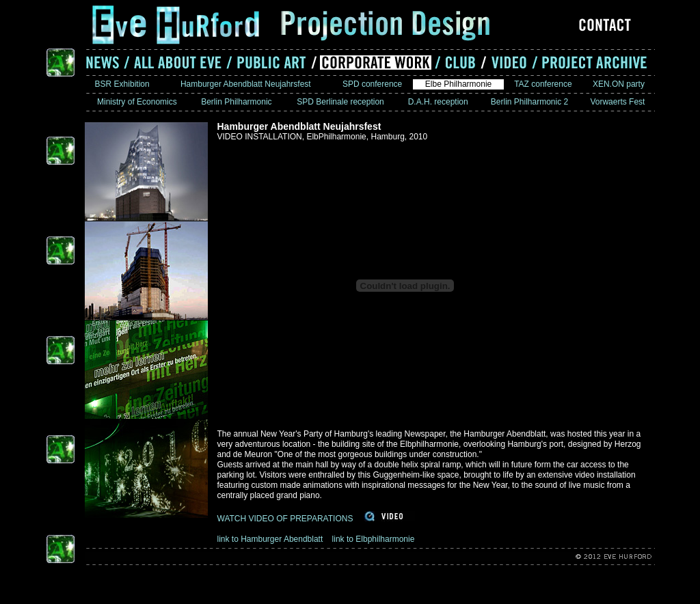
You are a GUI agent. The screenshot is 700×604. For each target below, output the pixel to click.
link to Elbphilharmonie (374, 539)
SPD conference (373, 84)
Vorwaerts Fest (618, 102)
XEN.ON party (619, 84)
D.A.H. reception (438, 102)
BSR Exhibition (122, 84)
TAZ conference (543, 84)
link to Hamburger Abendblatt (271, 539)
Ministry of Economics (137, 102)
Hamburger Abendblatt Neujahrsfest (246, 84)
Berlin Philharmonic (237, 102)
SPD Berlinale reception (340, 102)
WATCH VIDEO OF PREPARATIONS (285, 519)
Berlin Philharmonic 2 (530, 102)
